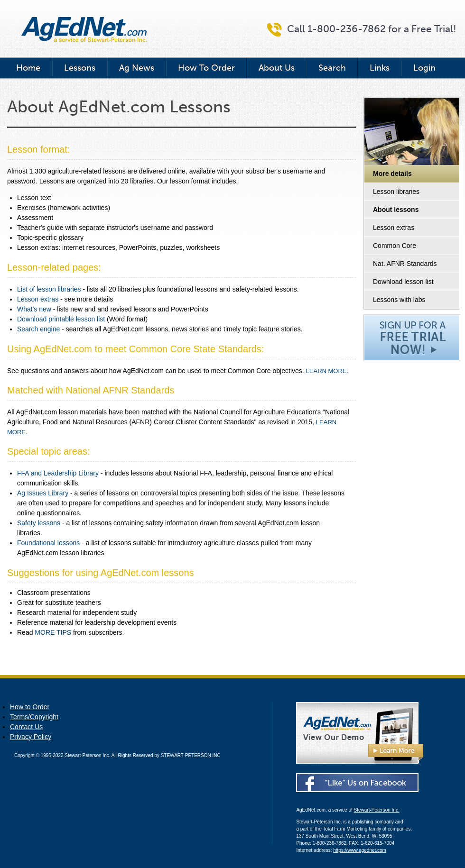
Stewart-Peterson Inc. (377, 810)
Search (332, 68)
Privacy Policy (31, 737)
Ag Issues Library (43, 493)
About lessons (396, 210)
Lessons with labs (399, 300)
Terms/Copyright (34, 717)
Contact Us (26, 727)
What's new (34, 309)
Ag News (137, 68)
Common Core (395, 246)
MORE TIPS (53, 632)
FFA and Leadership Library (58, 473)
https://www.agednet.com (360, 850)
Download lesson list (403, 282)
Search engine (38, 329)
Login (424, 68)
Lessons (80, 68)
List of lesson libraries (49, 289)
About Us (277, 68)
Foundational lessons (48, 543)
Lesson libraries (396, 192)
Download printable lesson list (61, 319)
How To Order (206, 68)
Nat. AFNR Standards (405, 264)
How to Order (30, 707)
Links (380, 68)
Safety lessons (39, 523)
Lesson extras (394, 228)
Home (28, 68)
